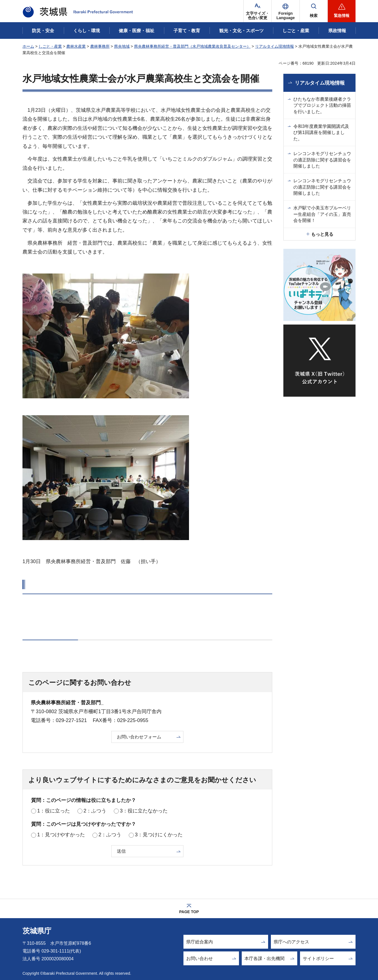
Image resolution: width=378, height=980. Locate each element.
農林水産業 (76, 46)
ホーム (28, 46)
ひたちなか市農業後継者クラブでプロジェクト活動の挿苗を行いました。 (322, 105)
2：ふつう (95, 811)
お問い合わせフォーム (139, 737)
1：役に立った (54, 811)
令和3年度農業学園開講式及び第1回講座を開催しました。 (321, 133)
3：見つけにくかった (159, 835)
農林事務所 (100, 46)
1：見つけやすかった (61, 835)
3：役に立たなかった (144, 811)
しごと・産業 (50, 46)
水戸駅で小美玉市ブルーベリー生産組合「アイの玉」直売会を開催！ (322, 214)
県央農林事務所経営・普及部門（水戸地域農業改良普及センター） (192, 46)
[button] (286, 11)
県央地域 (122, 46)
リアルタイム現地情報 (274, 46)
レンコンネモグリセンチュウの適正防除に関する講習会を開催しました (322, 160)
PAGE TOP (189, 912)
